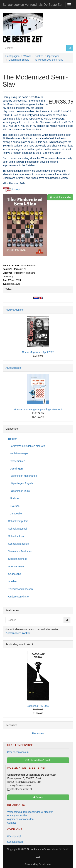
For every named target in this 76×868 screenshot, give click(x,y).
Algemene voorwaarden (20, 819)
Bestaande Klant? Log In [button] (38, 760)
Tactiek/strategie (18, 454)
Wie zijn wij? (14, 836)
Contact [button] (38, 797)
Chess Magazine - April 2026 (38, 352)
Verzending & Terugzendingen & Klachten (30, 812)
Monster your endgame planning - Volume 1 (38, 409)
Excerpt (16, 189)
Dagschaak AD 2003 (38, 706)
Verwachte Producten (20, 551)
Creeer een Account (18, 752)
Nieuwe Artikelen (15, 310)
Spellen (12, 581)
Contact (11, 823)
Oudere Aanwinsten (19, 597)
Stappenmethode (18, 559)
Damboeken (16, 514)
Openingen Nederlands (23, 476)
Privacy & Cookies (17, 816)
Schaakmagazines (18, 544)
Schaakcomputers (18, 521)
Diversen (14, 506)
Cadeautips (15, 574)
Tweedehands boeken (20, 589)
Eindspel (14, 498)
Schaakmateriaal (18, 529)
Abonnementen (17, 566)
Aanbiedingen (13, 368)
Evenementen (17, 461)
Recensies (38, 733)
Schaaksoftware (17, 536)
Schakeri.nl (45, 864)
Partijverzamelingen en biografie (27, 446)
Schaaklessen (15, 842)
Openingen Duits (19, 491)
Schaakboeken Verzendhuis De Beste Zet (32, 5)
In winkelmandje (60, 197)
